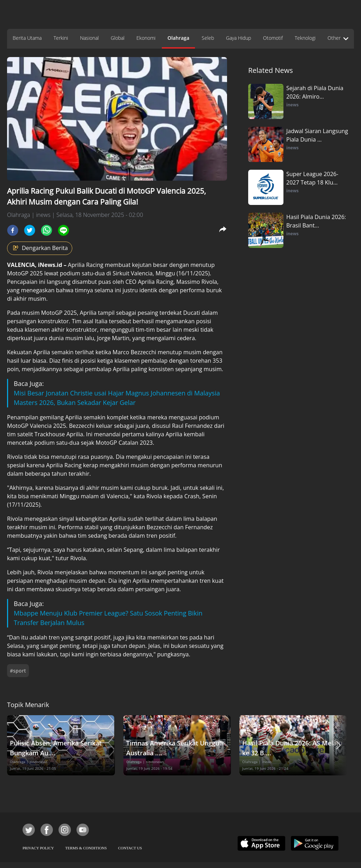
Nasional (89, 38)
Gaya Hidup (238, 38)
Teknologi (305, 38)
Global (118, 38)
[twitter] (30, 230)
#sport (18, 671)
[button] (338, 745)
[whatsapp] (47, 230)
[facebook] (13, 230)
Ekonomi (146, 38)
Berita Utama (27, 38)
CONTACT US (130, 848)
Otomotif (273, 38)
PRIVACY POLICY (38, 848)
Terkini (61, 38)
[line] (63, 230)
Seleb (208, 38)
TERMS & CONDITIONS (86, 848)
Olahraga (178, 38)
